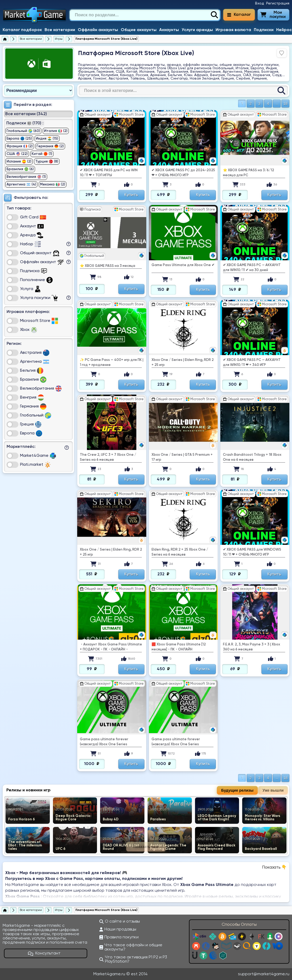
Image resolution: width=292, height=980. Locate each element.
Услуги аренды (197, 30)
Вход (260, 3)
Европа (31, 433)
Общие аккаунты (139, 30)
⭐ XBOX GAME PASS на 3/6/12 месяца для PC (249, 173)
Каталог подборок (22, 30)
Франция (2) (20, 146)
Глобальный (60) (23, 131)
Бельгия (32, 371)
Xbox (29, 330)
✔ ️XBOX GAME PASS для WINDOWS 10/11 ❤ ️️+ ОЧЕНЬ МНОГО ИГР (252, 552)
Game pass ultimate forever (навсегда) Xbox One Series (104, 742)
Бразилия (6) (20, 169)
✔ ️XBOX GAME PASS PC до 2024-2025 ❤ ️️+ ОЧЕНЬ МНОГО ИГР (183, 173)
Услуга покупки (39, 298)
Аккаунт (32, 226)
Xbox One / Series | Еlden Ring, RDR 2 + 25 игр (183, 362)
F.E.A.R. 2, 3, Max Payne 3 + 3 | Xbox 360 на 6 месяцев (252, 647)
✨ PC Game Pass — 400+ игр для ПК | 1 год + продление (112, 362)
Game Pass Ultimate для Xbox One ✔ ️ (183, 265)
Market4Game (38, 456)
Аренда (32, 235)
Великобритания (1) (26, 177)
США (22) (17, 154)
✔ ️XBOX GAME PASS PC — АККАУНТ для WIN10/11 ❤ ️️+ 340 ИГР (252, 362)
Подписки (264, 30)
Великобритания (41, 389)
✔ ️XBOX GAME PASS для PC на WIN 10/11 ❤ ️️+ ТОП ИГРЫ (109, 173)
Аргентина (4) (21, 184)
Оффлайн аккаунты (98, 30)
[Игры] (59, 39)
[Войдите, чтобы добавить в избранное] (282, 53)
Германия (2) (50, 146)
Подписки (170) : (25, 123)
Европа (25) (19, 139)
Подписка (34, 271)
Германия (33, 406)
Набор (30, 244)
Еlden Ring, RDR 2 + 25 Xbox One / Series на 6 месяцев (180, 552)
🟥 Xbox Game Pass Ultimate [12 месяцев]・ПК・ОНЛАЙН (179, 647)
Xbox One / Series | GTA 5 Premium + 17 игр (182, 457)
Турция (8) (47, 161)
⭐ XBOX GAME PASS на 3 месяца (108, 266)
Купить (131, 195)
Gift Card (33, 217)
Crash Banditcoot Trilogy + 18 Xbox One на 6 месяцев (252, 457)
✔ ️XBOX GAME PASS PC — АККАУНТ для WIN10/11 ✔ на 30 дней (252, 268)
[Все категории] (31, 39)
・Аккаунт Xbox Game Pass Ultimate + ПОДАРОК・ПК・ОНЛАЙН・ (111, 647)
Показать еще (146, 847)
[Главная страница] (5, 39)
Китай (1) (42, 154)
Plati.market (35, 465)
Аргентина (35, 362)
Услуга (30, 289)
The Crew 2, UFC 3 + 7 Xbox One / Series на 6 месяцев (108, 457)
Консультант (44, 953)
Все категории (60, 30)
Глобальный (36, 415)
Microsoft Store (39, 321)
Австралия (35, 353)
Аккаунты (169, 30)
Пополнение (36, 280)
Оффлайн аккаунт (42, 262)
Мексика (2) (53, 184)
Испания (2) (19, 161)
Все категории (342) (26, 114)
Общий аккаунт (40, 253)
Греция (31, 424)
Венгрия (32, 398)
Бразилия (33, 380)
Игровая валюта (233, 30)
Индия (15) (47, 139)
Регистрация (278, 3)
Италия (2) (56, 131)
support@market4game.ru (264, 974)
